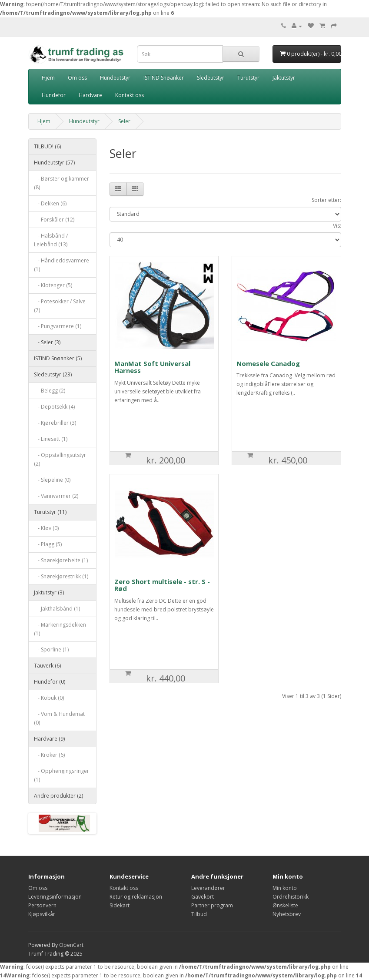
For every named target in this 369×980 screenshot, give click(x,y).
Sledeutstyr (211, 78)
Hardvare (90, 95)
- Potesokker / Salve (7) (60, 306)
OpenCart (71, 945)
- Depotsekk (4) (54, 407)
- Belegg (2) (50, 391)
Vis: (337, 226)
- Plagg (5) (48, 544)
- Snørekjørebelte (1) (61, 560)
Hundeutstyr (115, 78)
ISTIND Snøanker (164, 78)
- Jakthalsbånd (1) (57, 609)
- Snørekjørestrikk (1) (61, 576)
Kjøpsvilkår (42, 914)
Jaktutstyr (284, 78)
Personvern (42, 905)
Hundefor (54, 95)
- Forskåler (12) (54, 220)
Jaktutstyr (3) (49, 592)
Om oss (77, 78)
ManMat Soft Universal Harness (152, 367)
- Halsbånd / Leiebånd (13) (51, 240)
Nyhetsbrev (287, 914)
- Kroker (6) (49, 755)
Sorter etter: (326, 200)
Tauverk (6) (47, 666)
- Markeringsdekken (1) (60, 629)
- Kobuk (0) (49, 698)
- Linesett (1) (51, 439)
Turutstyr (248, 78)
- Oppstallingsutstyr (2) (60, 459)
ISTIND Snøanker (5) (58, 358)
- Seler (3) (47, 342)
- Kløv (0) (46, 528)
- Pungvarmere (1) (58, 326)
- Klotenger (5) (53, 285)
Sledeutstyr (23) (53, 374)
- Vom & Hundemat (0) (59, 718)
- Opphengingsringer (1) (61, 775)
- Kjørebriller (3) (55, 423)
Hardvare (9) (49, 739)
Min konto (285, 888)
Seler (124, 121)
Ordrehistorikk (291, 897)
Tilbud (199, 914)
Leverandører (208, 888)
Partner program (212, 905)
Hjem (48, 78)
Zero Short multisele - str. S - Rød (162, 585)
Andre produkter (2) (58, 796)
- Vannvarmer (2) (56, 496)
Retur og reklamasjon (136, 897)
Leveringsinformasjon (55, 897)
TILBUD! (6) (47, 146)
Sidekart (120, 905)
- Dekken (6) (50, 203)
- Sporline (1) (51, 649)
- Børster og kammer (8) (61, 183)
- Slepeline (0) (52, 480)
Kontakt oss (130, 95)
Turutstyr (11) (50, 512)
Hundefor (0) (50, 682)
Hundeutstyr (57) (54, 163)
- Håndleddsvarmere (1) (61, 265)
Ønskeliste (285, 905)
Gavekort (203, 897)
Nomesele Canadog (268, 363)
